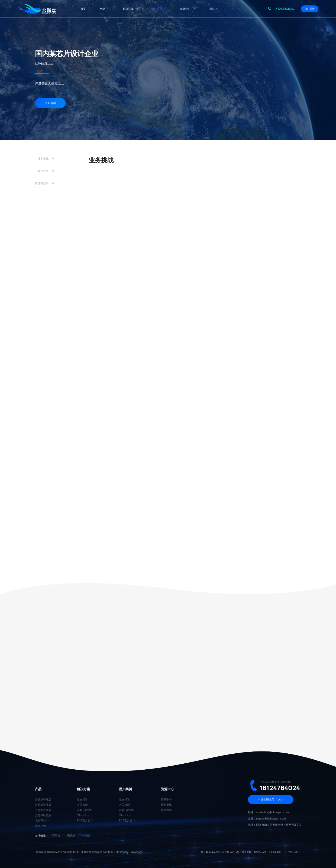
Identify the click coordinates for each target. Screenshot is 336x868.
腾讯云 (71, 835)
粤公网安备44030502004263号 (220, 852)
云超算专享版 (43, 810)
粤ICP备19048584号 (254, 852)
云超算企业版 (43, 805)
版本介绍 (40, 826)
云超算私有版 (43, 815)
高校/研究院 (84, 810)
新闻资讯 (166, 805)
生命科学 (82, 799)
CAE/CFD (83, 815)
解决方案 (43, 171)
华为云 (86, 835)
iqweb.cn (137, 852)
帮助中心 (166, 799)
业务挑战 (43, 159)
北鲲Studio (42, 820)
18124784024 (284, 9)
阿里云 (56, 835)
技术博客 (166, 810)
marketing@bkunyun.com (272, 812)
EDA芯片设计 (85, 820)
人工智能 (82, 805)
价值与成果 (42, 184)
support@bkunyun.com (271, 818)
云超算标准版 (43, 799)
